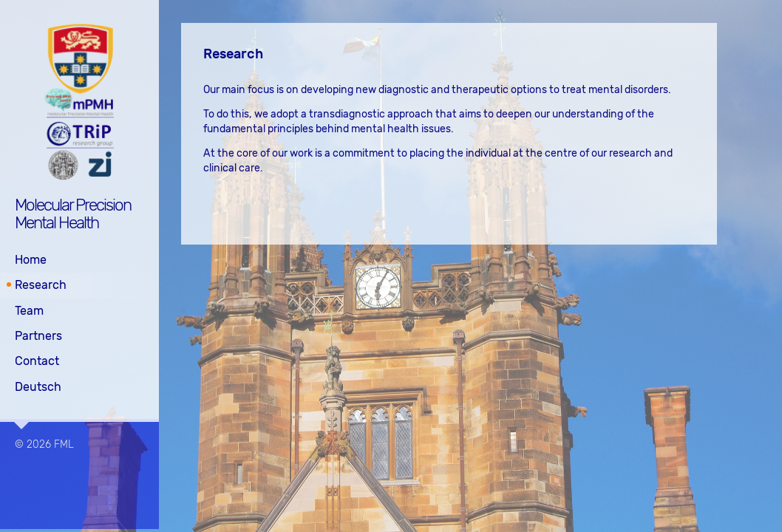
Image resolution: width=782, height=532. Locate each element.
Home (31, 259)
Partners (38, 335)
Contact (37, 361)
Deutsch (38, 386)
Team (29, 310)
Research (41, 285)
